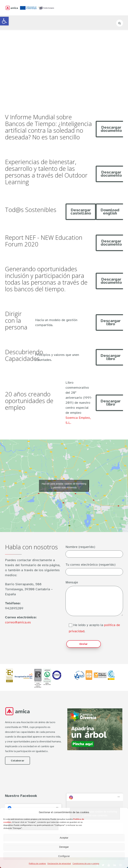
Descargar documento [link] (111, 129)
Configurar (64, 856)
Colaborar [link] (18, 761)
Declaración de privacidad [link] (59, 863)
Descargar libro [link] (111, 322)
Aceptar (64, 838)
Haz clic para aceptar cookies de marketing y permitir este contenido (64, 486)
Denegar (64, 847)
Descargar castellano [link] (81, 212)
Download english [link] (110, 212)
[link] (4, 21)
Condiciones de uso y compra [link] (86, 863)
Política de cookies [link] (37, 863)
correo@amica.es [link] (18, 622)
